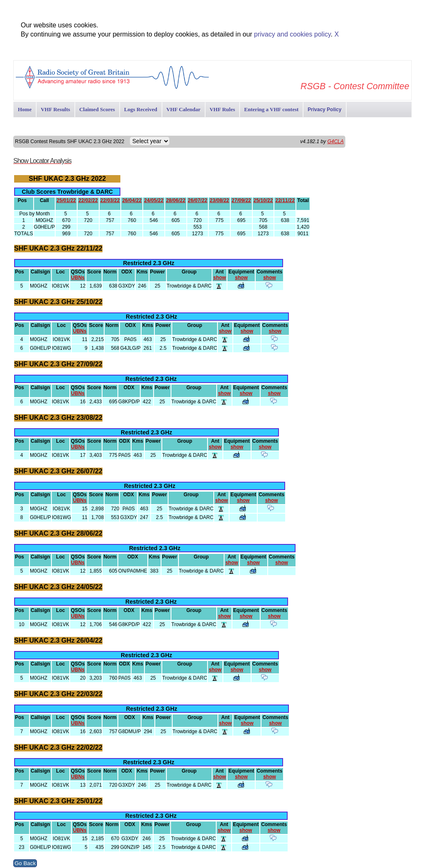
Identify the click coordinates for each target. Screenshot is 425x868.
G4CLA (336, 141)
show (220, 278)
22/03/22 (110, 200)
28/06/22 (176, 200)
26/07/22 (198, 200)
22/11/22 (285, 200)
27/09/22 (241, 200)
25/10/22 (263, 200)
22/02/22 (88, 200)
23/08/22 (219, 200)
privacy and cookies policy (292, 34)
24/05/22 (154, 200)
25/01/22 (66, 200)
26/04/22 (132, 200)
